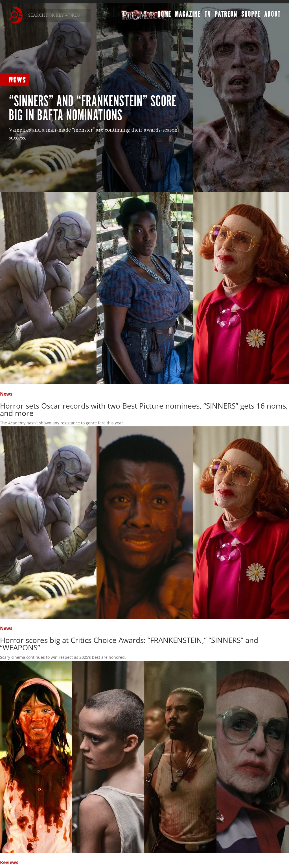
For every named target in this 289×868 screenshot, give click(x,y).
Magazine (188, 16)
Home (164, 16)
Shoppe (251, 16)
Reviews (9, 862)
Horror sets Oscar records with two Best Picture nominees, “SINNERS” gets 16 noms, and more (144, 409)
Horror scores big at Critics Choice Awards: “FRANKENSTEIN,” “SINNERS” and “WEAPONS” (129, 644)
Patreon (226, 16)
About (272, 16)
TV (208, 16)
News (17, 79)
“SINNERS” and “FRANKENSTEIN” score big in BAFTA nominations (92, 109)
